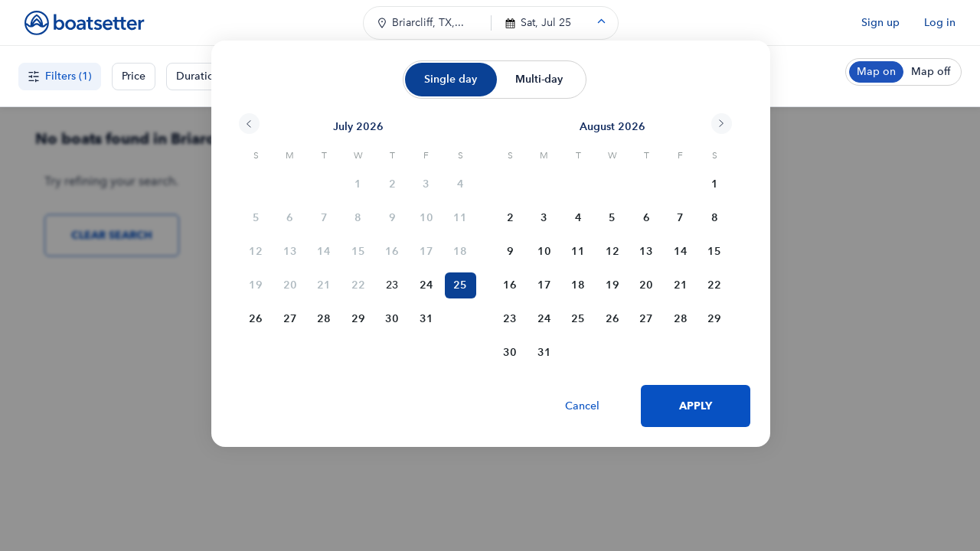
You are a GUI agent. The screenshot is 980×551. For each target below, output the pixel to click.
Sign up (880, 23)
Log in (940, 23)
